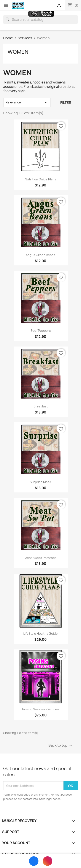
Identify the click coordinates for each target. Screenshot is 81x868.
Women (18, 52)
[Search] (40, 20)
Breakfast (41, 406)
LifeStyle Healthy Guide (40, 633)
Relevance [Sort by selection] (27, 102)
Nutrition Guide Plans (40, 179)
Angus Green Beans (40, 255)
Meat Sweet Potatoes (40, 558)
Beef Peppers (41, 331)
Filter (66, 103)
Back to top (61, 745)
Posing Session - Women (41, 709)
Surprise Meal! (40, 482)
